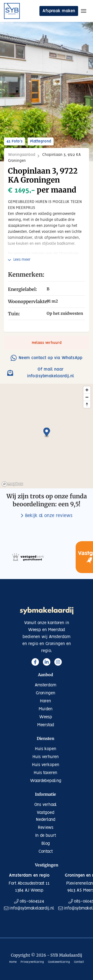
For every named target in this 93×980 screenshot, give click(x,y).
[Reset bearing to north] (87, 404)
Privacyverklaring (32, 962)
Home (13, 962)
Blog (46, 844)
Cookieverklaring (59, 962)
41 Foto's (15, 141)
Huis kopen (46, 749)
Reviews (46, 828)
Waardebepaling (46, 781)
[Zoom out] (87, 397)
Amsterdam (46, 685)
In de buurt (46, 836)
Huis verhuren (46, 757)
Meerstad (46, 725)
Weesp (46, 717)
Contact (46, 851)
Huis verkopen (46, 765)
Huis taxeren (46, 773)
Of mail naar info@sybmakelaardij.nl (41, 373)
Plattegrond (41, 141)
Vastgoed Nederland (46, 816)
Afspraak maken (59, 11)
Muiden (46, 709)
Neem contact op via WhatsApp (46, 358)
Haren (46, 701)
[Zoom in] (87, 390)
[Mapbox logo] (12, 484)
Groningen (46, 693)
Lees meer (22, 260)
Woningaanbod (22, 155)
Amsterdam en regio (29, 875)
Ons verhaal (46, 805)
